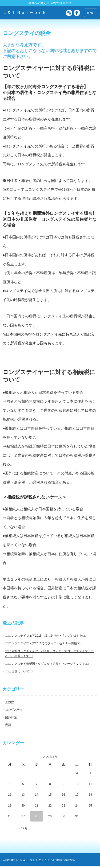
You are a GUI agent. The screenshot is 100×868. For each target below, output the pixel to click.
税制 (8, 726)
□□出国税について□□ (19, 673)
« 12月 (23, 830)
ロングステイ (14, 711)
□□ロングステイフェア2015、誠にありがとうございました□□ (46, 637)
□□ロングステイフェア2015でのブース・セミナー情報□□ (43, 645)
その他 (9, 703)
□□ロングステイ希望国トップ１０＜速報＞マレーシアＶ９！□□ (47, 665)
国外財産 (11, 719)
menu (91, 13)
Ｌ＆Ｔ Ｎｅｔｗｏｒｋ (25, 12)
